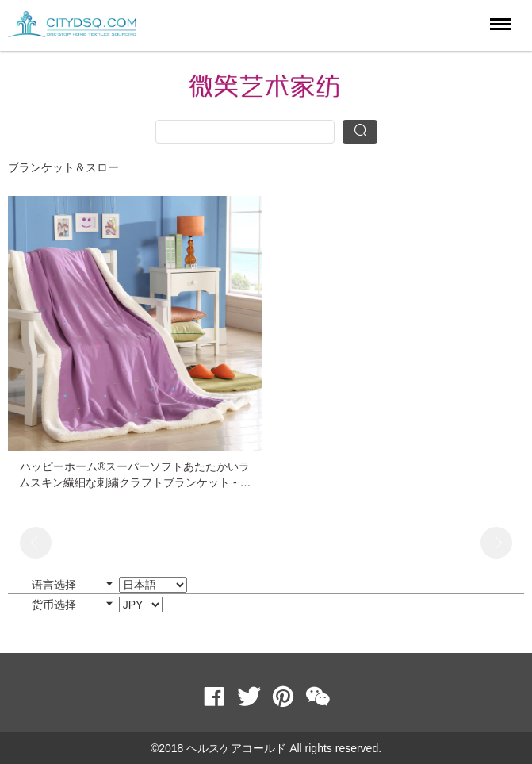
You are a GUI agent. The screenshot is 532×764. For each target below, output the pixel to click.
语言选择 (109, 585)
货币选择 (97, 605)
